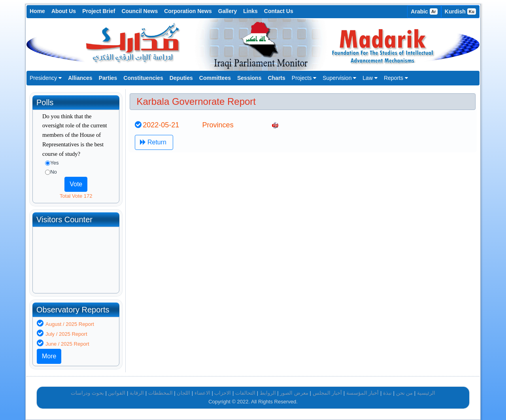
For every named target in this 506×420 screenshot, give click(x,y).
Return (154, 142)
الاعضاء (202, 393)
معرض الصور (294, 393)
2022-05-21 (161, 125)
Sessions (249, 78)
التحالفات (245, 393)
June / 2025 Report (67, 344)
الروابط (268, 393)
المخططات (160, 393)
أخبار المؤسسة (363, 393)
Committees (215, 78)
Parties (108, 78)
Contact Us (279, 11)
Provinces (218, 125)
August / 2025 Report (70, 324)
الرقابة (137, 393)
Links (250, 11)
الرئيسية (426, 393)
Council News (140, 11)
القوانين (117, 393)
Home (37, 11)
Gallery (228, 11)
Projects (304, 78)
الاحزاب (223, 393)
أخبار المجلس (328, 393)
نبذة (387, 393)
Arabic (424, 11)
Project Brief (99, 11)
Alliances (80, 78)
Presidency (46, 78)
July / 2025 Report (66, 334)
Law (370, 78)
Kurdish (460, 11)
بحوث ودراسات (87, 393)
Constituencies (143, 78)
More (49, 356)
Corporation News (188, 11)
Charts (276, 78)
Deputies (181, 78)
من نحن (405, 393)
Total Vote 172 (76, 196)
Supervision (339, 78)
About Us (64, 11)
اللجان (183, 393)
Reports (396, 78)
